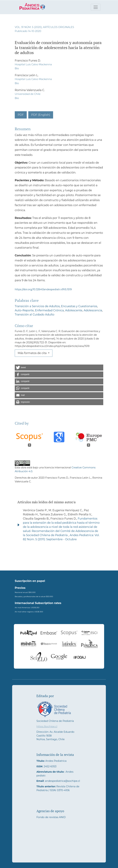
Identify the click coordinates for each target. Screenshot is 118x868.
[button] (59, 368)
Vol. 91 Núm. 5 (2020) (28, 27)
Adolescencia (93, 310)
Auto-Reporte (24, 310)
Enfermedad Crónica (49, 310)
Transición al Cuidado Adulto (35, 315)
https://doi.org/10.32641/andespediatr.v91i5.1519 (43, 289)
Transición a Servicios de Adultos (37, 306)
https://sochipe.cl (47, 727)
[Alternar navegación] (96, 7)
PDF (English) (41, 115)
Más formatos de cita (33, 353)
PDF (21, 115)
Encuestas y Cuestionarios (79, 306)
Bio (17, 68)
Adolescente (74, 310)
